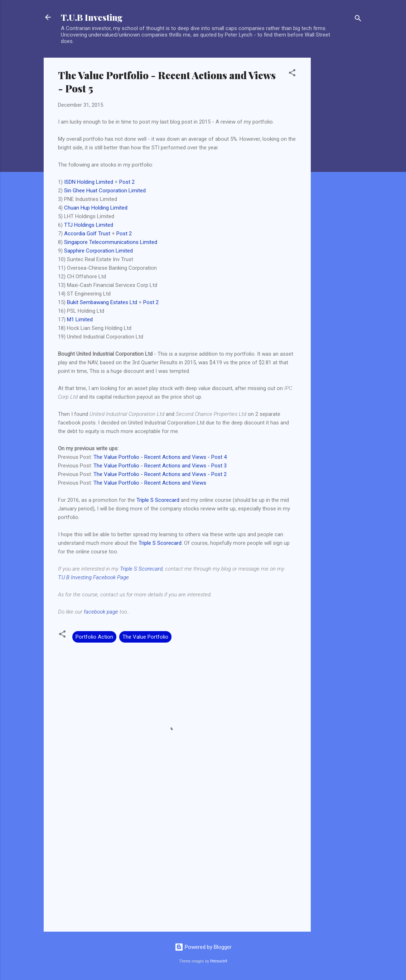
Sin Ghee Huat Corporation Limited (105, 191)
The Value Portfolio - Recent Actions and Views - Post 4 (160, 457)
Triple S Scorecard (158, 500)
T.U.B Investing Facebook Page (93, 577)
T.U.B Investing (92, 17)
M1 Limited (80, 320)
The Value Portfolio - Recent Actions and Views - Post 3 (160, 466)
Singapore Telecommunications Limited (111, 242)
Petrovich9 (219, 961)
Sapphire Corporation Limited (98, 251)
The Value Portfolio (145, 637)
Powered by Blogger (203, 947)
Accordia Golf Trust (87, 234)
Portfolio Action (94, 637)
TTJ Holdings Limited (89, 225)
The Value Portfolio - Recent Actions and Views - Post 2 (160, 474)
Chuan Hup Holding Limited (96, 208)
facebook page (101, 612)
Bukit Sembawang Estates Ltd (102, 302)
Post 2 (127, 182)
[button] (292, 74)
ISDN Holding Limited (89, 182)
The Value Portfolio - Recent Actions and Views (150, 483)
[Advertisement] (339, 165)
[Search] (358, 20)
